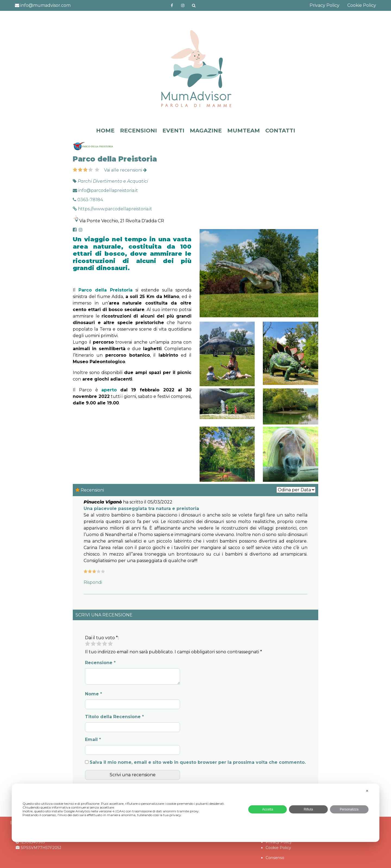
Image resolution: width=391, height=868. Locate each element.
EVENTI (173, 131)
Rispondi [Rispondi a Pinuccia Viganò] (93, 582)
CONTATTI (280, 131)
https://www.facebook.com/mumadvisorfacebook (172, 5)
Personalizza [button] (349, 809)
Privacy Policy (324, 5)
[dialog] (195, 813)
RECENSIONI (138, 131)
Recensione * (100, 663)
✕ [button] (367, 791)
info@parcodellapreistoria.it (105, 190)
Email (93, 739)
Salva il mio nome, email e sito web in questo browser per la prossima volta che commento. (198, 762)
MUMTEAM (244, 131)
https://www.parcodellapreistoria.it (112, 209)
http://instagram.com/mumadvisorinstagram (183, 5)
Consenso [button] (275, 858)
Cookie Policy (362, 5)
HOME (105, 131)
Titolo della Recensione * (114, 717)
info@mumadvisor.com (43, 5)
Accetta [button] (268, 809)
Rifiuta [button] (308, 809)
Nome (94, 694)
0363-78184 (88, 200)
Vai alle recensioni (125, 170)
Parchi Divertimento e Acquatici (113, 181)
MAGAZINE (206, 131)
